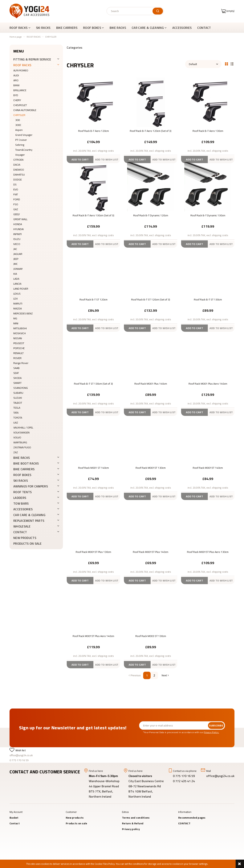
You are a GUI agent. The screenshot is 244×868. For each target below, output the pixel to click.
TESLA (17, 408)
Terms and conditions (136, 818)
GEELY (17, 214)
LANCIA (17, 284)
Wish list (21, 750)
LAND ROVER (21, 289)
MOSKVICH (20, 333)
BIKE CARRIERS (24, 469)
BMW (16, 85)
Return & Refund (133, 823)
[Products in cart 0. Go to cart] (228, 11)
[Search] (158, 11)
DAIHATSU (19, 175)
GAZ (16, 209)
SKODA (17, 378)
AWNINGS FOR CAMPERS (31, 486)
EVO (16, 189)
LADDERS (20, 498)
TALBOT (18, 403)
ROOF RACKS (22, 65)
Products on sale (27, 544)
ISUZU (17, 239)
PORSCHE (19, 348)
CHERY (17, 100)
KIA (15, 274)
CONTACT (20, 532)
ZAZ (16, 452)
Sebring (20, 145)
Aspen (19, 130)
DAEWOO (19, 170)
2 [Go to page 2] (154, 675)
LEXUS (17, 294)
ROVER (17, 358)
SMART (17, 383)
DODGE (18, 180)
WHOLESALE (22, 526)
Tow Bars (21, 503)
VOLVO (17, 437)
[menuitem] (21, 28)
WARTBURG (20, 442)
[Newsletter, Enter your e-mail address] (174, 725)
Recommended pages (192, 818)
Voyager (20, 155)
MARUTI (18, 304)
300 (18, 120)
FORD (17, 199)
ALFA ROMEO (21, 70)
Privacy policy (131, 829)
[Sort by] (203, 64)
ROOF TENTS (22, 492)
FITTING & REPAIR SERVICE (32, 59)
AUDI (16, 75)
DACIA (17, 165)
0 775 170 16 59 (19, 760)
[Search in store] (130, 11)
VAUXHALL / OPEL (23, 428)
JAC (15, 249)
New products (25, 538)
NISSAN (18, 338)
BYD (16, 95)
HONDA (18, 224)
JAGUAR (18, 254)
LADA (16, 279)
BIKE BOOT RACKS (26, 463)
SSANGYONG (21, 388)
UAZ (16, 423)
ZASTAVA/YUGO (22, 447)
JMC (16, 264)
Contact (15, 823)
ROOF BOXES (22, 475)
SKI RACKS (21, 481)
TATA (16, 413)
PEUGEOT (19, 343)
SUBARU (18, 393)
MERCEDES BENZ (23, 313)
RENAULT (18, 353)
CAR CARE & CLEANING (29, 515)
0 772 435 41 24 (184, 781)
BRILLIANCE (20, 90)
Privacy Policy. (211, 732)
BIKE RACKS (22, 458)
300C (18, 125)
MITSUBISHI (20, 328)
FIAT (16, 194)
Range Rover (21, 363)
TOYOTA (18, 418)
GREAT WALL (20, 219)
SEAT (16, 373)
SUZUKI (18, 398)
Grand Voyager (24, 135)
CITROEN (18, 160)
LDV (16, 299)
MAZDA (18, 308)
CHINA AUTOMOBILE (25, 110)
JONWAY (18, 269)
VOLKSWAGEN (21, 432)
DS (15, 184)
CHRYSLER (19, 115)
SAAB (16, 368)
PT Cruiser (21, 140)
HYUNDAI (18, 229)
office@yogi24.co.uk (21, 755)
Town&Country (24, 150)
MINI (16, 323)
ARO (16, 80)
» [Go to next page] (164, 675)
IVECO (17, 244)
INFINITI (18, 234)
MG (15, 318)
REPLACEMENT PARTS (29, 521)
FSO (16, 204)
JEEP (16, 259)
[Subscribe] (216, 725)
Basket (14, 818)
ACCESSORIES (23, 509)
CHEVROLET (20, 105)
